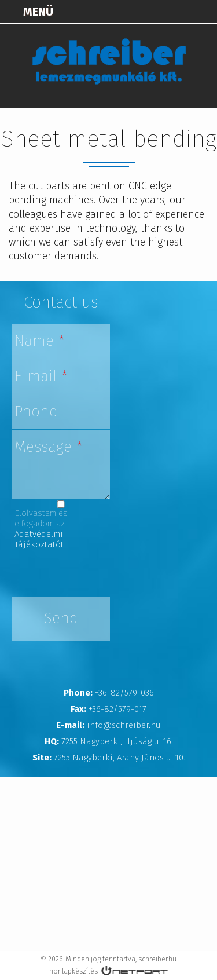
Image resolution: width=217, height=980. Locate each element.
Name (40, 341)
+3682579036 (174, 12)
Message (49, 447)
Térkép (145, 12)
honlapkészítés (73, 971)
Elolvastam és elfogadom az (41, 529)
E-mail (41, 376)
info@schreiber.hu (203, 12)
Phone (36, 412)
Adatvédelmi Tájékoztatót (39, 539)
